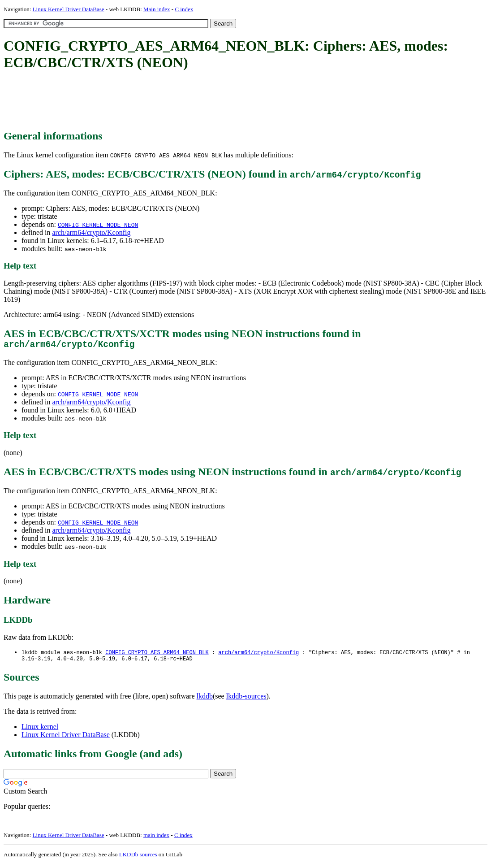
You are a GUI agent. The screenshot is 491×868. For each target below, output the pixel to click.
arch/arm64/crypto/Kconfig (91, 232)
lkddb (205, 700)
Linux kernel (40, 731)
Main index (157, 9)
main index (156, 839)
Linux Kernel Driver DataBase (69, 9)
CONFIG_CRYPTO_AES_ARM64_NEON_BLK (157, 655)
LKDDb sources (138, 858)
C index (184, 9)
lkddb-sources (246, 700)
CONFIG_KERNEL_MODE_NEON (98, 225)
